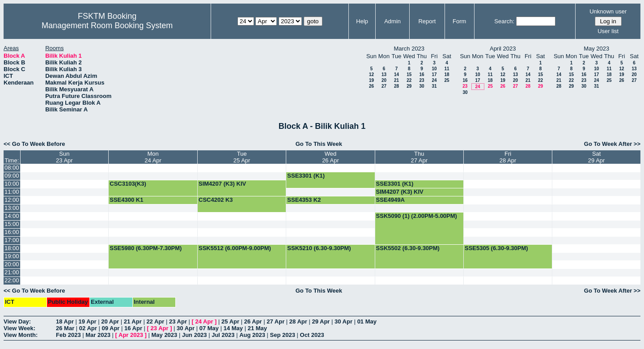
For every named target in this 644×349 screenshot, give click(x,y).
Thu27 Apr (419, 157)
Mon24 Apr (153, 157)
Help (362, 21)
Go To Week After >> (612, 144)
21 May (257, 328)
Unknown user (608, 11)
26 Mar (65, 328)
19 (371, 80)
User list (608, 31)
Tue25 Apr (242, 157)
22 (409, 80)
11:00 (12, 192)
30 (422, 86)
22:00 (12, 280)
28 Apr (298, 321)
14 (396, 74)
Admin (392, 21)
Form (459, 21)
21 (396, 80)
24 (434, 80)
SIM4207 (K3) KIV (222, 184)
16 (422, 74)
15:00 (12, 224)
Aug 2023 (252, 335)
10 (434, 69)
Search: (504, 21)
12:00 (12, 200)
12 (371, 74)
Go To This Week (319, 144)
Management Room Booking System (107, 26)
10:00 (12, 184)
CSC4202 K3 (216, 200)
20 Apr (110, 321)
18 (447, 74)
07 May (209, 328)
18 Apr (65, 321)
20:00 (12, 264)
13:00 (12, 208)
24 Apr (204, 321)
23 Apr (178, 321)
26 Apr (253, 321)
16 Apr (133, 328)
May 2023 (164, 335)
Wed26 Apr (330, 157)
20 (384, 80)
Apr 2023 (131, 335)
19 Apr (88, 321)
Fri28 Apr (508, 157)
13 (384, 74)
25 (447, 80)
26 (371, 86)
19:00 (12, 256)
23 (422, 80)
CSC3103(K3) (128, 184)
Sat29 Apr (597, 157)
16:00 (12, 232)
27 (384, 86)
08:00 (12, 168)
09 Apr (110, 328)
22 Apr (155, 321)
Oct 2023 (312, 335)
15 (409, 74)
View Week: (19, 328)
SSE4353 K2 (304, 200)
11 (447, 69)
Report (427, 21)
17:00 (12, 240)
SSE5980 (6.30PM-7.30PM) (146, 248)
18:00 (12, 248)
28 (396, 86)
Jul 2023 (223, 335)
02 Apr (88, 328)
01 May (367, 321)
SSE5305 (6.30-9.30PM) (496, 248)
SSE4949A (390, 200)
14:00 (12, 216)
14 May (233, 328)
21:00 (12, 272)
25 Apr (230, 321)
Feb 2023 (68, 335)
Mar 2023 (98, 335)
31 (434, 86)
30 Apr (343, 321)
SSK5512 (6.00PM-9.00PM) (235, 248)
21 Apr (133, 321)
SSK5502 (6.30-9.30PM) (408, 248)
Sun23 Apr (64, 157)
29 (409, 86)
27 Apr (275, 321)
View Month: (21, 335)
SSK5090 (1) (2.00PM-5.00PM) (417, 216)
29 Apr (321, 321)
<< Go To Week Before (34, 144)
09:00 (12, 176)
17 (434, 74)
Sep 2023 (283, 335)
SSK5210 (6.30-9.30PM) (319, 248)
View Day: (17, 321)
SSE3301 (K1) (306, 176)
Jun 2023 (195, 335)
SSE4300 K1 (126, 200)
